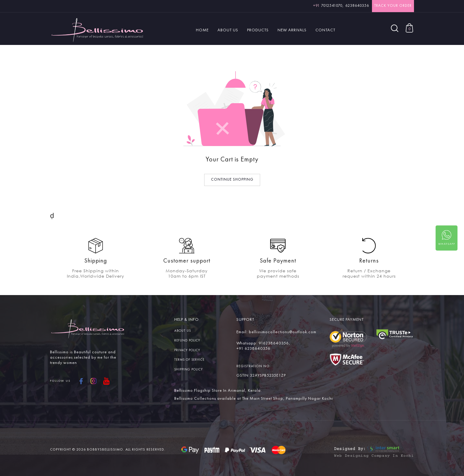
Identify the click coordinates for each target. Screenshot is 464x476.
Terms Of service (189, 360)
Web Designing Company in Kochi (374, 456)
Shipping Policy (188, 370)
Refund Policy (187, 341)
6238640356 (357, 6)
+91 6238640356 (253, 349)
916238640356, (274, 343)
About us (183, 331)
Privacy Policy (187, 350)
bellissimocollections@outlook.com (283, 332)
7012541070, (328, 6)
